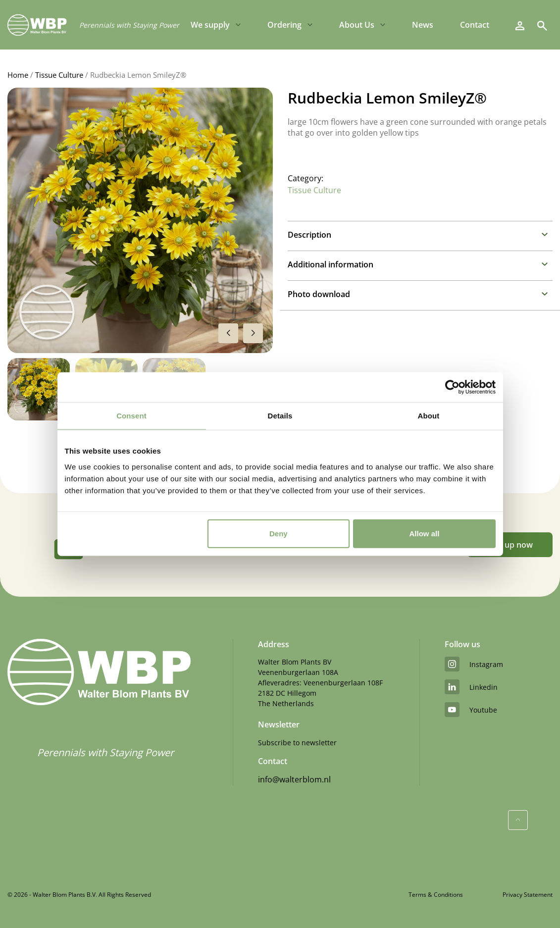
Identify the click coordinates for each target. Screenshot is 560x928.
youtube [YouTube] (471, 710)
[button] (253, 333)
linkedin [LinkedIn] (471, 687)
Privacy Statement (528, 895)
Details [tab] (280, 416)
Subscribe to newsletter (297, 743)
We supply (210, 25)
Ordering (284, 25)
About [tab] (429, 416)
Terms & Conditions (436, 895)
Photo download (319, 294)
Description (309, 235)
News (423, 25)
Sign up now (510, 545)
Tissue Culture (59, 75)
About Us (357, 25)
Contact (475, 25)
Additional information (331, 264)
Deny (279, 533)
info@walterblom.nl (294, 779)
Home (18, 75)
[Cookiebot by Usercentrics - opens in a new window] (452, 387)
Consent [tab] (131, 416)
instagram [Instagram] (474, 664)
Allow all (425, 533)
